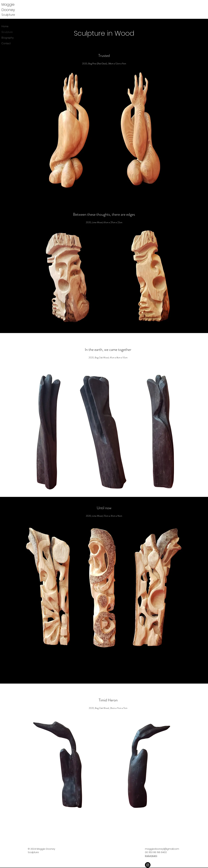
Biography (8, 38)
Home (5, 26)
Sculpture (7, 32)
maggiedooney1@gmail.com (162, 849)
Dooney (8, 10)
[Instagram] (148, 865)
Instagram (151, 856)
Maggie (8, 4)
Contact (6, 43)
